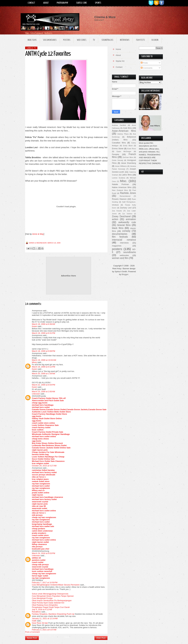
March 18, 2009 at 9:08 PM (43, 351)
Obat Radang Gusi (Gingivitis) (45, 605)
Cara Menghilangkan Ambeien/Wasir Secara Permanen (56, 585)
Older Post (101, 638)
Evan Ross (132, 149)
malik (34, 621)
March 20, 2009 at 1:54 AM (43, 374)
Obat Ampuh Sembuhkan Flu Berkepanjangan (52, 600)
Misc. (124, 181)
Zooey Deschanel (121, 216)
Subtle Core (82, 3)
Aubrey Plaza (123, 134)
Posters (67, 40)
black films (118, 228)
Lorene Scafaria (119, 178)
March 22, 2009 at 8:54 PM (43, 385)
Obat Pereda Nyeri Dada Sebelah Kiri (48, 603)
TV (94, 40)
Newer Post (32, 638)
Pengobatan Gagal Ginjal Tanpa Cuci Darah (51, 607)
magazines (117, 246)
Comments (147, 68)
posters (117, 249)
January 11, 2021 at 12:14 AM (45, 618)
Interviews (125, 40)
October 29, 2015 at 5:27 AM (44, 466)
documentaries (120, 234)
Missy (34, 362)
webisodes (124, 255)
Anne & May (38, 234)
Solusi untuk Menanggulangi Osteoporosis (50, 594)
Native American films (122, 187)
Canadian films (119, 143)
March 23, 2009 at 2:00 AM (43, 392)
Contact (31, 3)
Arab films (127, 128)
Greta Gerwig (117, 160)
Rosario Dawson (119, 199)
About (46, 3)
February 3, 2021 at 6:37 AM (44, 630)
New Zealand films (120, 190)
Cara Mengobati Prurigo (42, 598)
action (115, 219)
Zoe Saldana (127, 214)
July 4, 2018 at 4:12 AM (42, 609)
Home (67, 637)
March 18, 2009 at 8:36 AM (43, 324)
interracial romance (124, 240)
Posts (144, 63)
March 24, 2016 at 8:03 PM (43, 553)
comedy (126, 231)
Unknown (36, 394)
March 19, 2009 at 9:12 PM (43, 367)
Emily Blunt (128, 146)
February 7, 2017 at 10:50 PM (45, 583)
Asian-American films (124, 131)
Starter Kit (120, 61)
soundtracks (130, 252)
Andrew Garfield (119, 125)
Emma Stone (118, 149)
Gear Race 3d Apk (40, 623)
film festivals (120, 237)
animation (131, 219)
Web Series (82, 40)
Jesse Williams (121, 166)
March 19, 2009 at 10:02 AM (44, 360)
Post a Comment (32, 632)
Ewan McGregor (124, 151)
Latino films (127, 175)
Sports (98, 3)
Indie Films (32, 40)
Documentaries (50, 40)
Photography (62, 3)
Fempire (116, 154)
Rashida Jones (128, 193)
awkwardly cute (127, 222)
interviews (124, 243)
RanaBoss (36, 612)
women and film (120, 258)
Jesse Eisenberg (129, 163)
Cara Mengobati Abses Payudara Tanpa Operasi (53, 596)
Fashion (155, 40)
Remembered (125, 196)
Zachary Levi (126, 208)
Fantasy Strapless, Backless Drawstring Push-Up (53, 614)
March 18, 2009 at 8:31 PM (43, 333)
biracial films (124, 225)
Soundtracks (107, 40)
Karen (35, 326)
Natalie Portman (120, 184)
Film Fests (140, 40)
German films (128, 157)
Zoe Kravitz (117, 211)
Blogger (125, 274)
